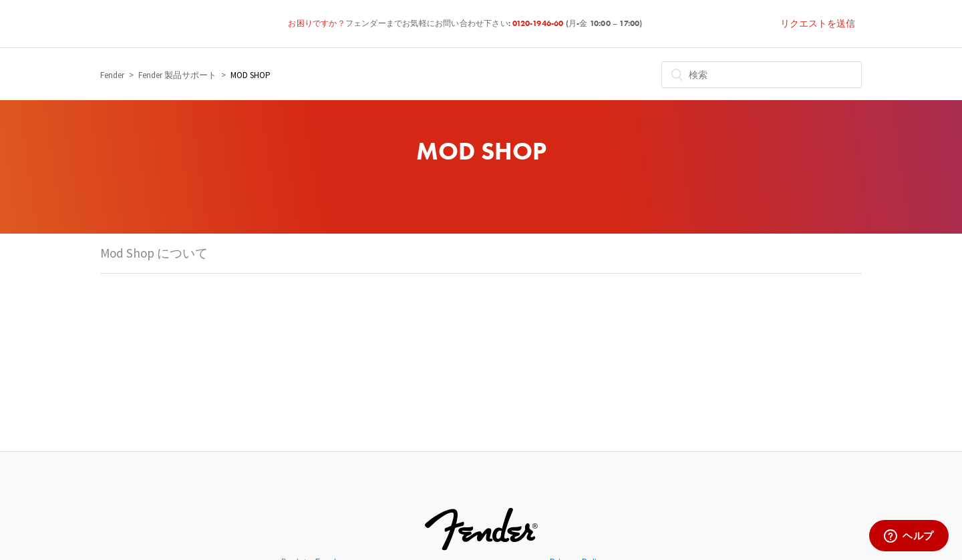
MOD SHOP (251, 75)
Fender (112, 75)
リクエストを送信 (818, 23)
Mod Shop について (154, 253)
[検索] (762, 75)
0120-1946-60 (539, 24)
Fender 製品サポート (177, 75)
